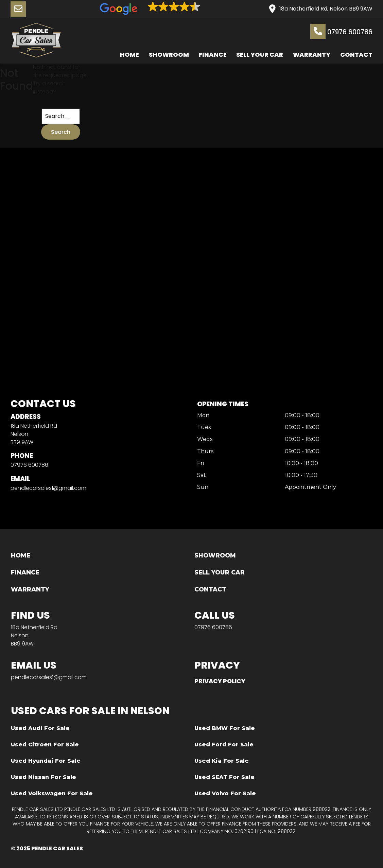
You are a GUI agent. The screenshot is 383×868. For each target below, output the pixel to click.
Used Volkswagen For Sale (52, 793)
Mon (203, 416)
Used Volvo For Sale (225, 793)
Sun (203, 487)
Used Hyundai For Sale (46, 761)
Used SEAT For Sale (224, 777)
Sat (202, 475)
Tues (204, 428)
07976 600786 (341, 31)
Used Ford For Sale (224, 745)
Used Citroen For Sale (45, 745)
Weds (205, 440)
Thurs (205, 452)
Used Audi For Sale (40, 728)
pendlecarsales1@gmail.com (48, 488)
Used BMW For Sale (225, 728)
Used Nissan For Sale (43, 777)
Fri (201, 464)
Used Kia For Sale (222, 761)
